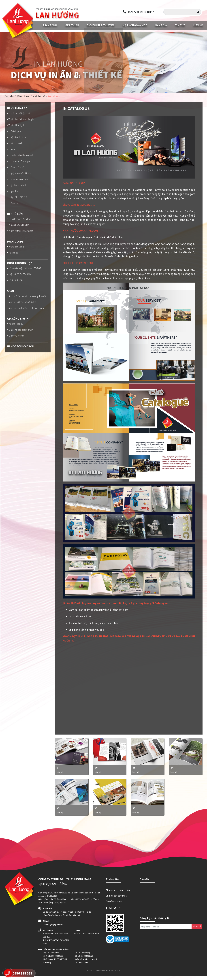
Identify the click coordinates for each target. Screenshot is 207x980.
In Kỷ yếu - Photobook (19, 139)
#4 (172, 770)
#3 (58, 812)
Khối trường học (20, 268)
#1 (134, 812)
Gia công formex (16, 346)
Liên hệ (198, 26)
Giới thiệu (72, 26)
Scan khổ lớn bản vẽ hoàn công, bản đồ (28, 301)
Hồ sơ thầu (13, 257)
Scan (11, 296)
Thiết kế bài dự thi (17, 126)
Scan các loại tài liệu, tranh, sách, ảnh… (24, 316)
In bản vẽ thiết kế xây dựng (21, 235)
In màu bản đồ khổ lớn (19, 229)
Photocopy (15, 246)
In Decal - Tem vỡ (16, 170)
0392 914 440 (94, 937)
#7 (58, 770)
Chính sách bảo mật (116, 899)
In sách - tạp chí (15, 145)
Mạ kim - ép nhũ (16, 333)
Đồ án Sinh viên (15, 285)
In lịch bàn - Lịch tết (17, 188)
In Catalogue (14, 133)
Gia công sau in (19, 328)
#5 (134, 770)
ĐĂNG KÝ (197, 930)
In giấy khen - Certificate (20, 176)
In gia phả (13, 194)
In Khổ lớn (15, 217)
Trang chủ (50, 26)
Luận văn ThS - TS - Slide (20, 279)
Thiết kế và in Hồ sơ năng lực (22, 120)
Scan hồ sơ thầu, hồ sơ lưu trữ (22, 308)
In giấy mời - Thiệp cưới (19, 114)
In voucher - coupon (18, 182)
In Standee (13, 207)
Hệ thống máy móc (135, 26)
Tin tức (180, 26)
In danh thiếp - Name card (21, 157)
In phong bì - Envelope (19, 164)
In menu (12, 151)
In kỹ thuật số (39, 97)
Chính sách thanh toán (118, 894)
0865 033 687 (80, 937)
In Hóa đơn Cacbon (21, 356)
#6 (96, 770)
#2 (96, 812)
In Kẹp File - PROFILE (18, 201)
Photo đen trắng (16, 251)
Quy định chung (114, 905)
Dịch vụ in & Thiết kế (101, 26)
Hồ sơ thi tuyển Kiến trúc (20, 223)
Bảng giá (161, 26)
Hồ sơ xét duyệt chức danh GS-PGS (25, 273)
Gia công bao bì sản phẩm (21, 340)
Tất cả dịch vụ (23, 97)
